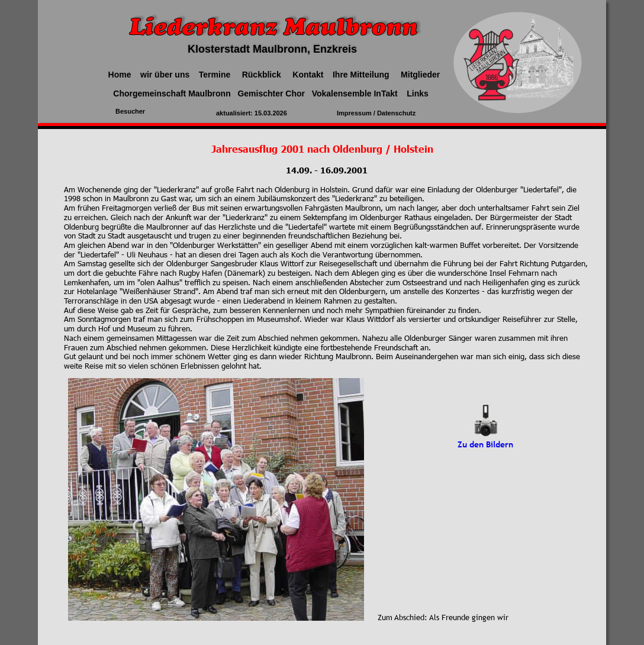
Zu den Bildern (485, 444)
